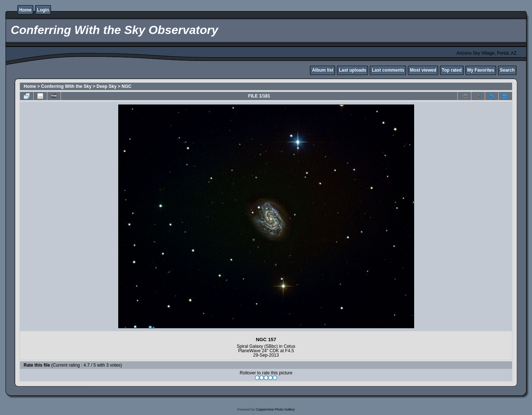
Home (25, 10)
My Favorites (481, 70)
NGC (127, 86)
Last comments (388, 70)
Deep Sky (106, 86)
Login (43, 10)
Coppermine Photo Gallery (275, 409)
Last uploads (352, 70)
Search (507, 70)
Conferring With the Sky (66, 86)
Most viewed (423, 70)
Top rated (452, 70)
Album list (323, 70)
